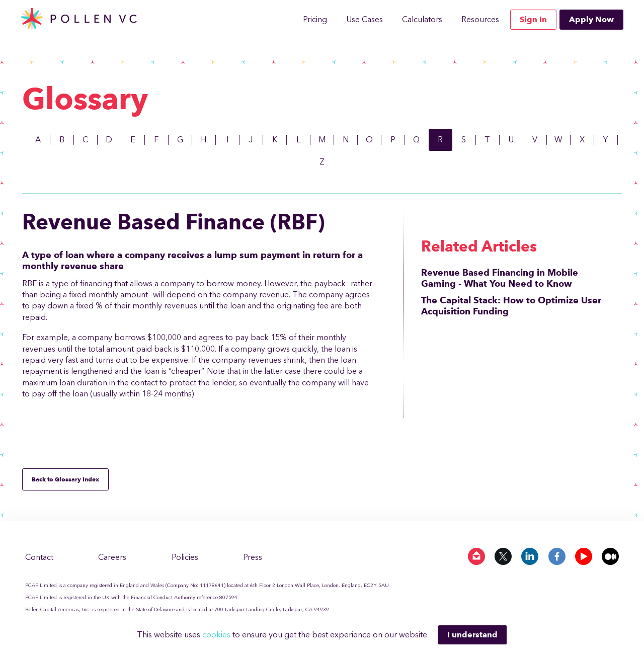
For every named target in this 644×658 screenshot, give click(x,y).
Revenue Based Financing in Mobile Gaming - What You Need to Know (500, 278)
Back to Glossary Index (65, 479)
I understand (472, 635)
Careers (112, 557)
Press (253, 557)
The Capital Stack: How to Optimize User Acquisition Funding (511, 306)
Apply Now (591, 19)
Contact (39, 557)
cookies (217, 635)
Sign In (533, 19)
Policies (185, 557)
